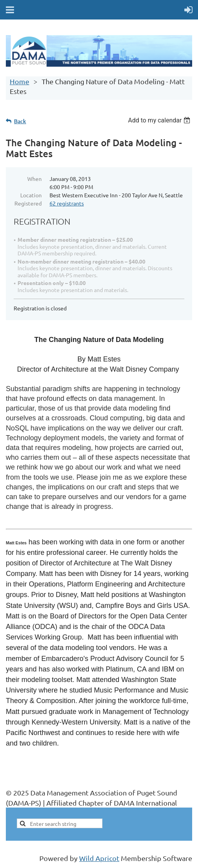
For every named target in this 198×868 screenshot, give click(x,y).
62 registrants (67, 203)
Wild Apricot (99, 858)
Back (20, 121)
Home (19, 81)
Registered (28, 203)
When (34, 179)
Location (31, 195)
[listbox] (160, 120)
